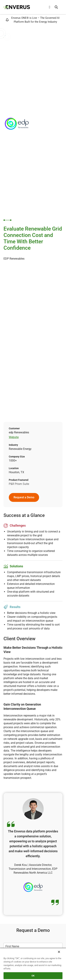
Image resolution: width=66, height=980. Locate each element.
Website (14, 437)
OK (33, 976)
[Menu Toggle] (50, 7)
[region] (33, 964)
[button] (56, 7)
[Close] (59, 952)
